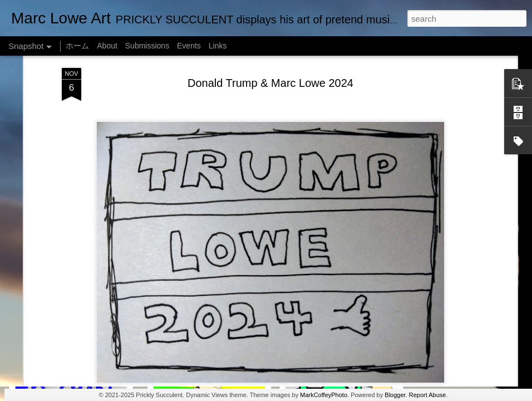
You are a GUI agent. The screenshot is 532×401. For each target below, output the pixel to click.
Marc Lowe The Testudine (71, 349)
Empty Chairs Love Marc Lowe (208, 349)
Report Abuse (428, 395)
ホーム (77, 46)
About (107, 46)
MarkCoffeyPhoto (324, 395)
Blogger (395, 395)
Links (218, 46)
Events (189, 46)
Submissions (147, 46)
